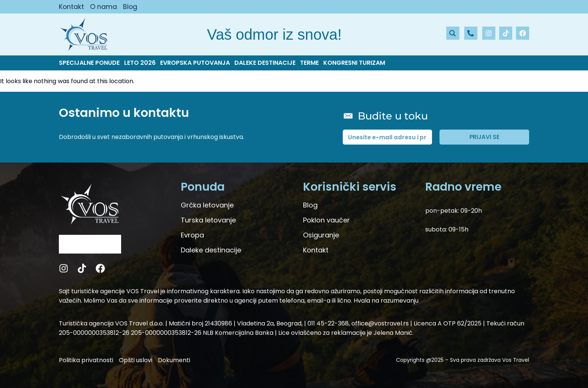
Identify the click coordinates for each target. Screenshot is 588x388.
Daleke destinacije (265, 63)
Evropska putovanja (195, 63)
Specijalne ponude (89, 63)
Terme (309, 63)
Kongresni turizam (354, 63)
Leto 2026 (140, 63)
